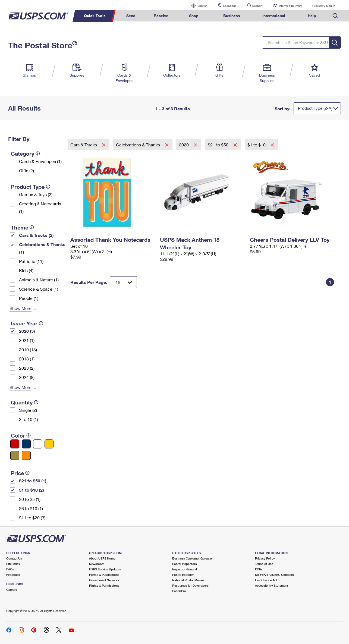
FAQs (10, 569)
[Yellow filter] (49, 444)
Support (257, 6)
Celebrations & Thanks (139, 145)
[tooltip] (38, 153)
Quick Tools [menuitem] (95, 16)
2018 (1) (27, 359)
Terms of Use (264, 564)
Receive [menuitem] (161, 16)
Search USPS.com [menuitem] (335, 16)
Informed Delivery (290, 6)
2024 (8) (27, 377)
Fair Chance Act (266, 580)
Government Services (104, 580)
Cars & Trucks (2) (36, 235)
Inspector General (185, 569)
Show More (21, 308)
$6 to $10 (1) (31, 508)
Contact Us (14, 558)
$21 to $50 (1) (33, 481)
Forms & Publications (104, 575)
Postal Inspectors (185, 564)
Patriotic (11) (31, 261)
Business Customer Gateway (192, 558)
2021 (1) (27, 340)
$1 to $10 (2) (32, 490)
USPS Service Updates (105, 569)
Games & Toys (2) (36, 194)
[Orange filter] (26, 455)
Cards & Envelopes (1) (40, 161)
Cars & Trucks (84, 145)
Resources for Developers (190, 585)
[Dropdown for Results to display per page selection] (123, 282)
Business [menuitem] (232, 16)
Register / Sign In (324, 6)
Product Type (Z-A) (315, 108)
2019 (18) (28, 349)
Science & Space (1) (39, 289)
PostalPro (179, 591)
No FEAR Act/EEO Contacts (274, 575)
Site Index (13, 564)
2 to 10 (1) (29, 419)
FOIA (258, 569)
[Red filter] (15, 444)
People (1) (29, 298)
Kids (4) (26, 270)
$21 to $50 (219, 145)
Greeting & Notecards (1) (40, 207)
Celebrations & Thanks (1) (42, 248)
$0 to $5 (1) (30, 499)
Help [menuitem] (312, 16)
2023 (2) (27, 368)
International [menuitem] (274, 16)
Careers (12, 590)
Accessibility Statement (272, 585)
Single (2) (28, 410)
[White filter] (38, 444)
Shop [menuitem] (194, 16)
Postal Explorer (183, 575)
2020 (184, 145)
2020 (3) (27, 331)
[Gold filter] (15, 455)
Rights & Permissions (104, 585)
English (197, 6)
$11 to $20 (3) (32, 518)
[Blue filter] (26, 444)
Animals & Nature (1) (39, 280)
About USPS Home (102, 558)
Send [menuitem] (131, 16)
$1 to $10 (257, 145)
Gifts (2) (26, 170)
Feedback (13, 575)
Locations (230, 6)
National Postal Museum (189, 580)
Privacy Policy (265, 558)
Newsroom (97, 564)
